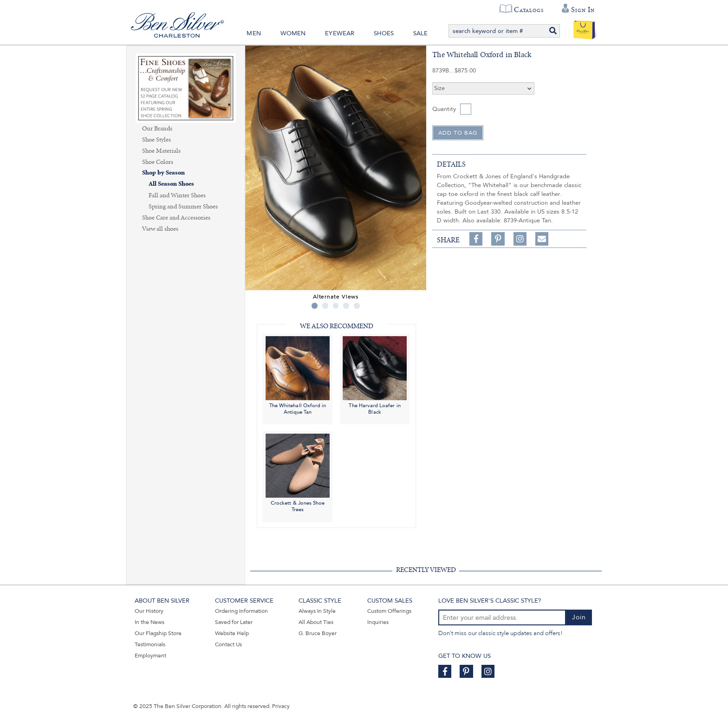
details (451, 164)
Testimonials (150, 644)
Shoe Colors (158, 162)
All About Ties (316, 622)
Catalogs (529, 10)
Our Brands (157, 129)
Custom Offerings (389, 611)
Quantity (444, 109)
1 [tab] (315, 306)
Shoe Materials (161, 151)
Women (293, 33)
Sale (421, 33)
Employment (150, 656)
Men (254, 33)
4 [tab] (346, 306)
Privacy (281, 706)
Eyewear (340, 33)
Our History (149, 611)
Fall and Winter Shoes (177, 195)
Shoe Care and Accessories (176, 218)
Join (579, 617)
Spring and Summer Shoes (183, 207)
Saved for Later (234, 622)
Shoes (384, 33)
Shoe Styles (156, 140)
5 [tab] (357, 306)
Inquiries (378, 622)
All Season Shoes (171, 184)
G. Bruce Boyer (318, 633)
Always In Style (317, 611)
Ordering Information (241, 611)
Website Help (232, 633)
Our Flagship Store (158, 633)
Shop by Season (163, 173)
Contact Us (228, 644)
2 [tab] (325, 306)
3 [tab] (336, 306)
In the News (149, 622)
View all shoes (160, 229)
